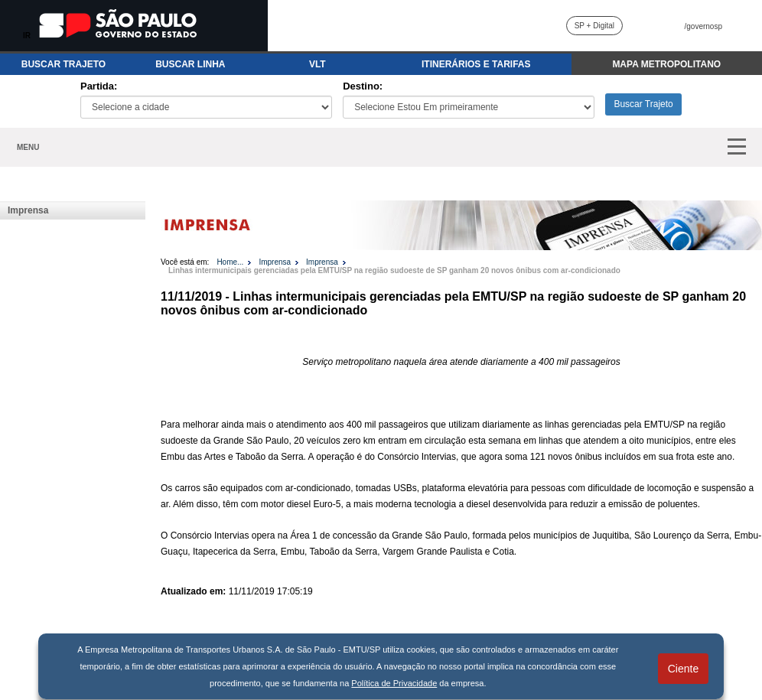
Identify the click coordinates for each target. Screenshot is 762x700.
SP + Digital (594, 26)
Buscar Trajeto (643, 104)
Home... (230, 262)
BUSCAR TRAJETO (63, 64)
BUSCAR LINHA (190, 64)
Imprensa (28, 210)
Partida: (99, 86)
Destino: (363, 86)
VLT (317, 64)
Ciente (683, 669)
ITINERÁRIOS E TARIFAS (476, 64)
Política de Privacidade (394, 683)
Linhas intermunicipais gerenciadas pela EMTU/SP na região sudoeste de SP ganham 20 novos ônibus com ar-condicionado (394, 270)
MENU (28, 147)
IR (27, 36)
